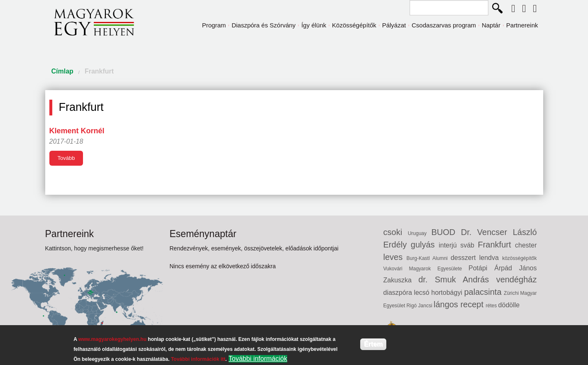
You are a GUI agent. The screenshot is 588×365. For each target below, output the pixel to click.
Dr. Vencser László (499, 232)
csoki (396, 232)
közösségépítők (519, 258)
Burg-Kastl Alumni (429, 258)
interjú (449, 245)
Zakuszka (401, 280)
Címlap (62, 71)
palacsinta (484, 292)
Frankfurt (99, 71)
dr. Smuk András (457, 279)
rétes (492, 306)
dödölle (509, 305)
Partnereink (522, 25)
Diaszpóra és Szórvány (264, 25)
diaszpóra (399, 293)
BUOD (446, 232)
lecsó (422, 293)
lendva (491, 258)
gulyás (425, 245)
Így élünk (314, 25)
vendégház (517, 279)
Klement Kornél (77, 131)
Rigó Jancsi (420, 306)
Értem (373, 344)
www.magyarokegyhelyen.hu (112, 339)
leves (395, 257)
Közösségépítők (354, 25)
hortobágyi (448, 293)
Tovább (66, 158)
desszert (465, 258)
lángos (447, 304)
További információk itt (198, 359)
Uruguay (420, 233)
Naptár (491, 25)
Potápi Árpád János (503, 268)
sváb (469, 245)
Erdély (397, 245)
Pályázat (394, 25)
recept (473, 304)
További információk (258, 359)
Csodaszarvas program (444, 25)
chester (526, 245)
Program (214, 25)
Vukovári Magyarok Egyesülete (426, 269)
